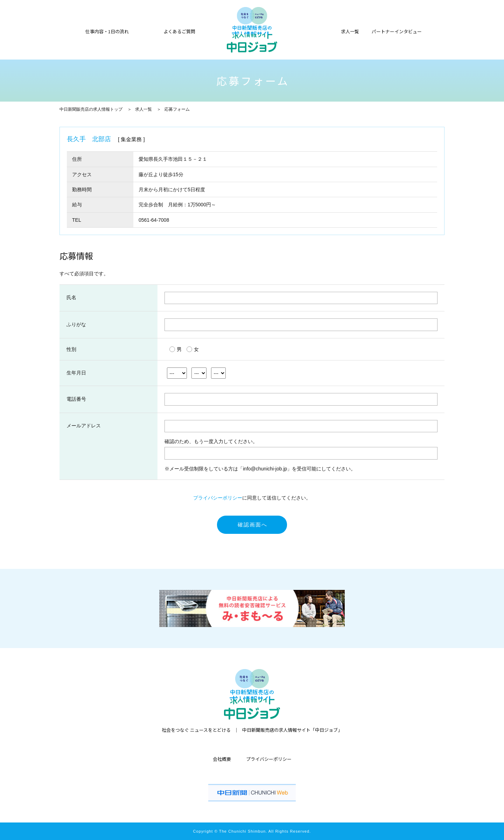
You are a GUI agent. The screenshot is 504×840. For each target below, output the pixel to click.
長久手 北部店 (89, 139)
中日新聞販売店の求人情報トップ (91, 109)
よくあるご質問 (179, 31)
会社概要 (222, 759)
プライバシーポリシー (218, 498)
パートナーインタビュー (397, 31)
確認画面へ (253, 525)
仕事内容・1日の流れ (107, 31)
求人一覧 (143, 109)
